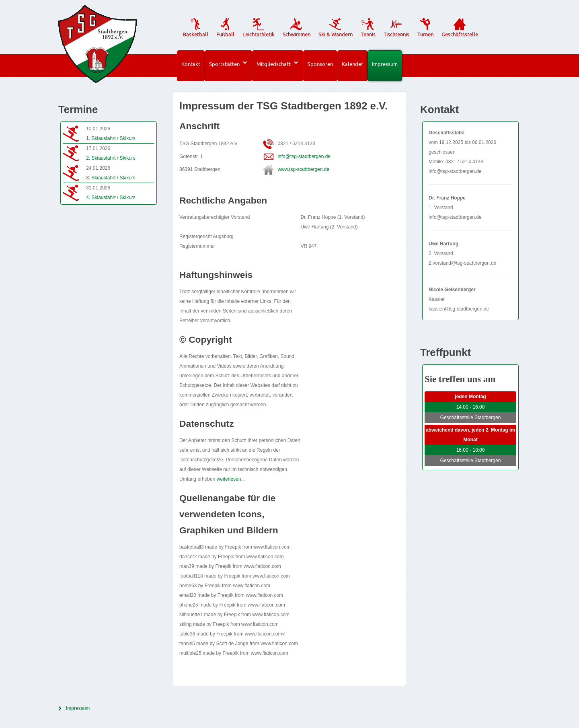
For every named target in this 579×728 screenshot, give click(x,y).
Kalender (352, 64)
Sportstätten (224, 64)
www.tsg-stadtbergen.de (303, 169)
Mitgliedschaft (274, 64)
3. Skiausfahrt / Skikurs (111, 178)
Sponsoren (320, 64)
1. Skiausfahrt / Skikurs (111, 138)
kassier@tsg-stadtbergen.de (459, 309)
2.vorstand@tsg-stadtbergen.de (462, 263)
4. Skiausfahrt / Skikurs (111, 197)
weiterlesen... (231, 479)
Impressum (385, 64)
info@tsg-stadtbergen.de (304, 156)
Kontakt (191, 64)
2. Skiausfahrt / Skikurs (111, 158)
